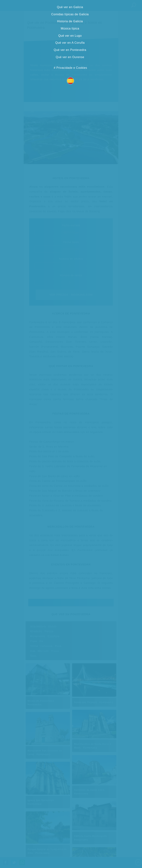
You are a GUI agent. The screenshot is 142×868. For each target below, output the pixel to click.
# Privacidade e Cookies (70, 68)
